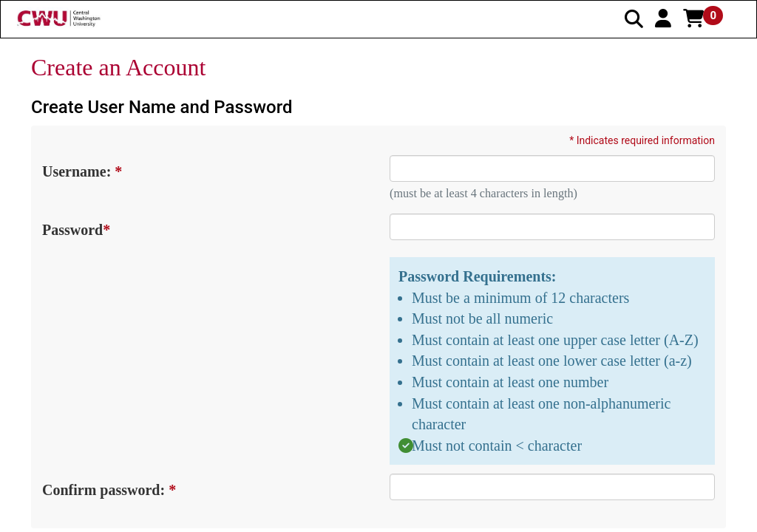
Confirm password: (108, 490)
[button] (663, 18)
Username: (81, 171)
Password (75, 230)
